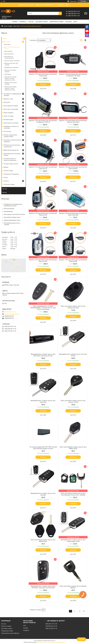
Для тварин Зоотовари (11, 106)
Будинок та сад (8, 99)
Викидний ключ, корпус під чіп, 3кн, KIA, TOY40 (73, 355)
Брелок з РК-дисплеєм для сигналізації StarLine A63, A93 (73, 121)
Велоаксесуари (8, 120)
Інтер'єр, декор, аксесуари (12, 61)
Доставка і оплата (42, 22)
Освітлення (8, 74)
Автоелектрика (9, 54)
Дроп (75, 22)
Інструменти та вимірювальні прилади (13, 95)
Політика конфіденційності (58, 642)
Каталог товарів (6, 626)
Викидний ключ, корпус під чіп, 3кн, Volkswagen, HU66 (73, 541)
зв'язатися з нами (63, 5)
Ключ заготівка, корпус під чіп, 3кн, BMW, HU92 (43, 541)
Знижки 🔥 (23, 22)
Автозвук (7, 44)
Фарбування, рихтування (12, 67)
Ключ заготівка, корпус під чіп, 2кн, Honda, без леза (73, 307)
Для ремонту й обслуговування (9, 57)
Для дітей (7, 102)
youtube (26, 628)
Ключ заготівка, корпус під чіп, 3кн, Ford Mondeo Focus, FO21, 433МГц (73, 494)
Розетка (6, 181)
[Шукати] (60, 13)
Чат (81, 639)
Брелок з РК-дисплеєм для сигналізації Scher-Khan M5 (73, 214)
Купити (44, 84)
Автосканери (8, 51)
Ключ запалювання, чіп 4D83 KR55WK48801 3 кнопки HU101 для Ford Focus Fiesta (43, 308)
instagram (26, 630)
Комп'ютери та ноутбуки (11, 123)
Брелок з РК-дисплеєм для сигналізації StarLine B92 (73, 168)
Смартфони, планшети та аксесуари (11, 127)
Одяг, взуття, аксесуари (11, 109)
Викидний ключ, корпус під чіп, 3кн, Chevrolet (43, 401)
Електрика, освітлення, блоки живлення (13, 141)
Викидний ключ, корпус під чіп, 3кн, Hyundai (43, 494)
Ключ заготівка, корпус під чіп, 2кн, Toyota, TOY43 (73, 401)
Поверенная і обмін (7, 631)
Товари (5, 39)
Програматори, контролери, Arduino (12, 154)
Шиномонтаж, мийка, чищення (10, 71)
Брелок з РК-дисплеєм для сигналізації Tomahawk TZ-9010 (43, 121)
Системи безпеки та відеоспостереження (10, 159)
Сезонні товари (8, 171)
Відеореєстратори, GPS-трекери (11, 64)
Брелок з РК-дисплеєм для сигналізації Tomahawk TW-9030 (73, 75)
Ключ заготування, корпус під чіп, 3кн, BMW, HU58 (73, 448)
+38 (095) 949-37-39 (51, 626)
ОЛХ (25, 626)
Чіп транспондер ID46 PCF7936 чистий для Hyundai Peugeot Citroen (43, 448)
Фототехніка (7, 131)
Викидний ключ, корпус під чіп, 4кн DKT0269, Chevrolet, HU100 (43, 355)
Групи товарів (8, 26)
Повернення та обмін (57, 22)
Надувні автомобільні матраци (11, 83)
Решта (6, 178)
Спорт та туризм (9, 116)
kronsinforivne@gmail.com (12, 314)
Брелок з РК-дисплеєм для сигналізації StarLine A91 (43, 261)
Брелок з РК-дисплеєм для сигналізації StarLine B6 (43, 75)
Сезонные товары (9, 184)
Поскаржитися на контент (44, 642)
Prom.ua (53, 641)
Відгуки (4, 192)
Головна (15, 22)
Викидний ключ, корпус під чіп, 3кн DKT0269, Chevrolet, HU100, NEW (43, 587)
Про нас (31, 22)
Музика (6, 167)
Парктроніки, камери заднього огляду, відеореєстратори (11, 78)
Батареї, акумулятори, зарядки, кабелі (10, 136)
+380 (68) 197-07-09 (51, 624)
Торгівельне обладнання (11, 174)
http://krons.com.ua (10, 312)
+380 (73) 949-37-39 (51, 629)
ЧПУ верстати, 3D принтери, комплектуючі (12, 146)
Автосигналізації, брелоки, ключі (12, 48)
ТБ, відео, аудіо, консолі (11, 164)
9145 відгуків (73, 1)
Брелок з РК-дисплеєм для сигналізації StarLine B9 (73, 261)
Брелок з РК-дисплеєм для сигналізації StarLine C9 (43, 168)
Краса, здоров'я (9, 113)
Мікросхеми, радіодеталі (11, 150)
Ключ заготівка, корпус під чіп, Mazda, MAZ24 (73, 587)
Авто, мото (17, 26)
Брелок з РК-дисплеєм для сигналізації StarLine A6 (43, 214)
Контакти (69, 22)
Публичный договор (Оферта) (10, 633)
